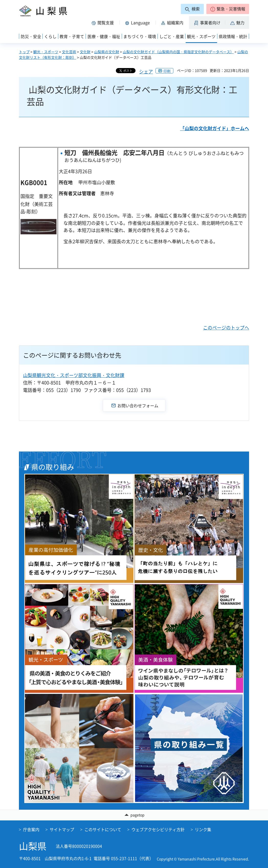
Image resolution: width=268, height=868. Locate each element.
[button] (228, 9)
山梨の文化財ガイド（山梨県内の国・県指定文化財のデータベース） (178, 52)
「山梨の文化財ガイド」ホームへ (215, 128)
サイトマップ (62, 829)
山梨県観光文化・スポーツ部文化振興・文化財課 (74, 375)
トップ (24, 52)
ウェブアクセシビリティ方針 (158, 829)
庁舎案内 (31, 829)
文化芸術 (69, 52)
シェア (146, 72)
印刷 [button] (167, 71)
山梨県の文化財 (107, 52)
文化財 (85, 52)
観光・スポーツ (46, 52)
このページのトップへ (226, 328)
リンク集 (203, 829)
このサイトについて (103, 829)
